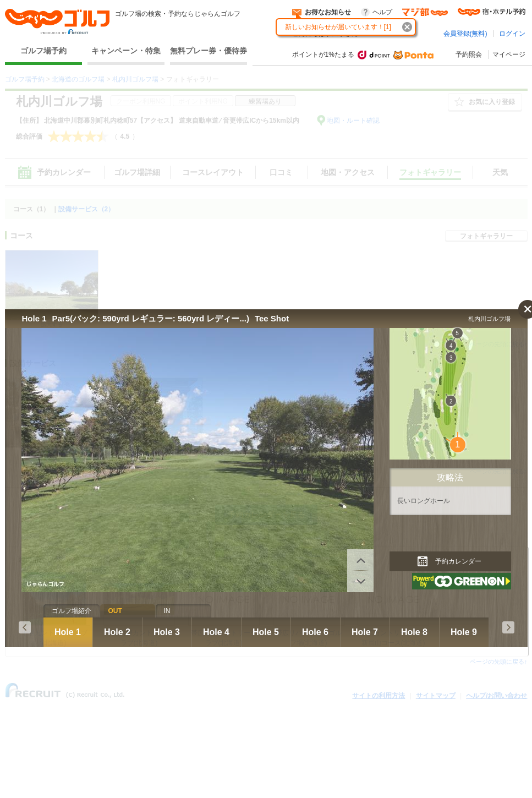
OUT (115, 611)
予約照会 (469, 54)
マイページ (509, 54)
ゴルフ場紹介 (72, 611)
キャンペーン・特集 (126, 51)
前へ (360, 582)
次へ (360, 560)
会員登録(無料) (465, 34)
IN (167, 611)
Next (508, 627)
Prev (25, 627)
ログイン (512, 34)
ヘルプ (382, 12)
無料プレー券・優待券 (209, 51)
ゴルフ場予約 (43, 51)
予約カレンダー (458, 561)
